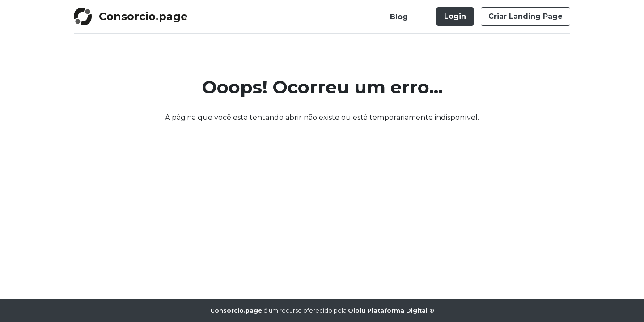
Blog (399, 17)
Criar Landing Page (525, 16)
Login (455, 16)
